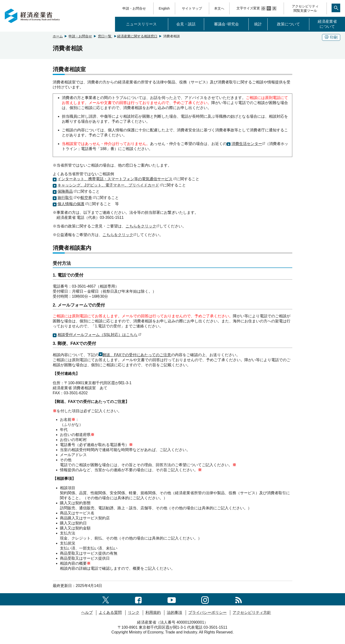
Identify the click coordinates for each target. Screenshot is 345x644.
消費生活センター (248, 144)
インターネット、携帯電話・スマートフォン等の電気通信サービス (117, 179)
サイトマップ (192, 8)
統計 (258, 24)
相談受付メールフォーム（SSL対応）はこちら (99, 335)
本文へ (219, 8)
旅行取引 (67, 198)
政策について (288, 24)
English (164, 8)
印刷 (331, 37)
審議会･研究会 (226, 24)
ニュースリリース (141, 24)
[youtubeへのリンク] (172, 599)
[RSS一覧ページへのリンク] (239, 599)
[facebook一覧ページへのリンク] (138, 599)
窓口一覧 (105, 36)
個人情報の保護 (73, 204)
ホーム (58, 36)
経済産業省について (327, 24)
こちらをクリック (142, 226)
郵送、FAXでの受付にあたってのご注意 (135, 355)
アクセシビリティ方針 (252, 612)
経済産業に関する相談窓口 (137, 36)
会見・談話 (186, 24)
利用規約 (153, 612)
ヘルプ (87, 612)
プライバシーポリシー (207, 612)
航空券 (88, 198)
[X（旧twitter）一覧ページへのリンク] (106, 599)
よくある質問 (110, 612)
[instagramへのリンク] (205, 599)
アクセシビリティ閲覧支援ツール (305, 8)
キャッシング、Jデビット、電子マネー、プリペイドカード (110, 185)
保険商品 (67, 191)
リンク (134, 612)
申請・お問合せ (134, 8)
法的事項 (174, 612)
